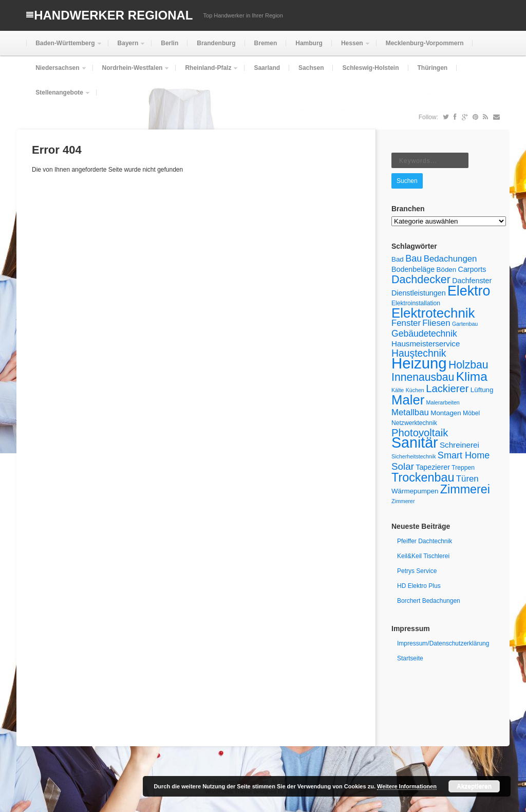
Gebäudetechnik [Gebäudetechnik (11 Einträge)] (424, 334)
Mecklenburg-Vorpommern (425, 43)
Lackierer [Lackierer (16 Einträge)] (447, 389)
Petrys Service (417, 571)
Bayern (127, 48)
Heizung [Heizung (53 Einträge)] (419, 363)
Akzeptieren (474, 786)
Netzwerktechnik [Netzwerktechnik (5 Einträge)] (414, 423)
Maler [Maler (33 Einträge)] (408, 400)
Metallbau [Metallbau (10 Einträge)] (410, 412)
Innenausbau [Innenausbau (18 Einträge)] (423, 377)
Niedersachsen (56, 72)
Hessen (351, 48)
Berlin (170, 43)
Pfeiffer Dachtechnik (425, 541)
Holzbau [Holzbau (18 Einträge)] (468, 365)
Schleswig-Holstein (370, 68)
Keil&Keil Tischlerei (423, 556)
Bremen (266, 43)
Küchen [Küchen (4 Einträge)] (415, 390)
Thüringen (433, 68)
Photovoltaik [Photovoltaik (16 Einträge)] (420, 433)
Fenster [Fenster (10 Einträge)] (406, 323)
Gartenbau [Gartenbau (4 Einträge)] (465, 324)
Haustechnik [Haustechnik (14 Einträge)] (419, 353)
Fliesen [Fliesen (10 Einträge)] (436, 323)
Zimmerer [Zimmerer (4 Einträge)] (403, 501)
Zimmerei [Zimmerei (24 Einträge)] (465, 489)
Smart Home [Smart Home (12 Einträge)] (464, 455)
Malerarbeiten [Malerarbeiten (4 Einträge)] (443, 402)
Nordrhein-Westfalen (131, 72)
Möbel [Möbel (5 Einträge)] (471, 413)
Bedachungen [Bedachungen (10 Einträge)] (450, 259)
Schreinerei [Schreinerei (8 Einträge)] (459, 445)
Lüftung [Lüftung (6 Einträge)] (482, 390)
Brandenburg (216, 43)
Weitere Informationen (407, 786)
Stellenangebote (58, 97)
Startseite (410, 658)
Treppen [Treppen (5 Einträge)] (463, 468)
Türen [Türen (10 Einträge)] (467, 479)
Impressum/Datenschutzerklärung (443, 643)
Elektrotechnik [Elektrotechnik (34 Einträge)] (433, 313)
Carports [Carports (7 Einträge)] (472, 269)
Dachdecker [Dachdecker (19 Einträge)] (421, 280)
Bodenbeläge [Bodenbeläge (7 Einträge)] (413, 269)
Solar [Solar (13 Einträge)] (403, 466)
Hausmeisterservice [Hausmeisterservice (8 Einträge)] (426, 344)
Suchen (407, 181)
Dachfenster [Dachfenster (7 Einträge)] (472, 281)
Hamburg (309, 43)
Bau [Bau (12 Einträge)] (414, 259)
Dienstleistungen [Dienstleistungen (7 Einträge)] (419, 293)
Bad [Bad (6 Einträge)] (398, 259)
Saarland (267, 68)
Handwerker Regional (113, 15)
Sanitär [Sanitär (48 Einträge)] (415, 442)
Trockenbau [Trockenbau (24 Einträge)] (423, 477)
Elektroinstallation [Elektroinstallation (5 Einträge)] (416, 303)
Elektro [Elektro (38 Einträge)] (469, 291)
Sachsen (311, 68)
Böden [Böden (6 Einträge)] (447, 270)
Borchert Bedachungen (429, 601)
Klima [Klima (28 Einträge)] (472, 376)
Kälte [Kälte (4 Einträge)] (398, 390)
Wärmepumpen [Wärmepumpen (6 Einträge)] (415, 491)
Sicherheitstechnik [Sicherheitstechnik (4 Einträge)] (414, 456)
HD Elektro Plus (419, 586)
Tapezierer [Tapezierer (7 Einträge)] (433, 467)
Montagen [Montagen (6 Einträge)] (446, 413)
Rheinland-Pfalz (207, 72)
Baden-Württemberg (64, 48)
